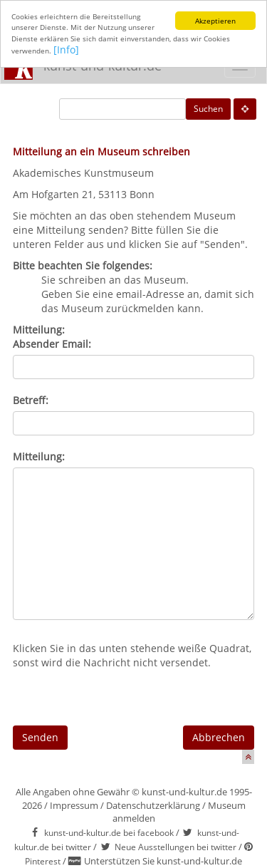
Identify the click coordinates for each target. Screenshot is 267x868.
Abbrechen (219, 737)
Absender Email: (52, 344)
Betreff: (31, 400)
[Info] (66, 50)
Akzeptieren (215, 21)
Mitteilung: (39, 456)
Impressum (74, 805)
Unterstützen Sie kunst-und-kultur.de (163, 861)
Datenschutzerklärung (153, 805)
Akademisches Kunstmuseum (83, 173)
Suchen (208, 109)
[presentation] (121, 698)
